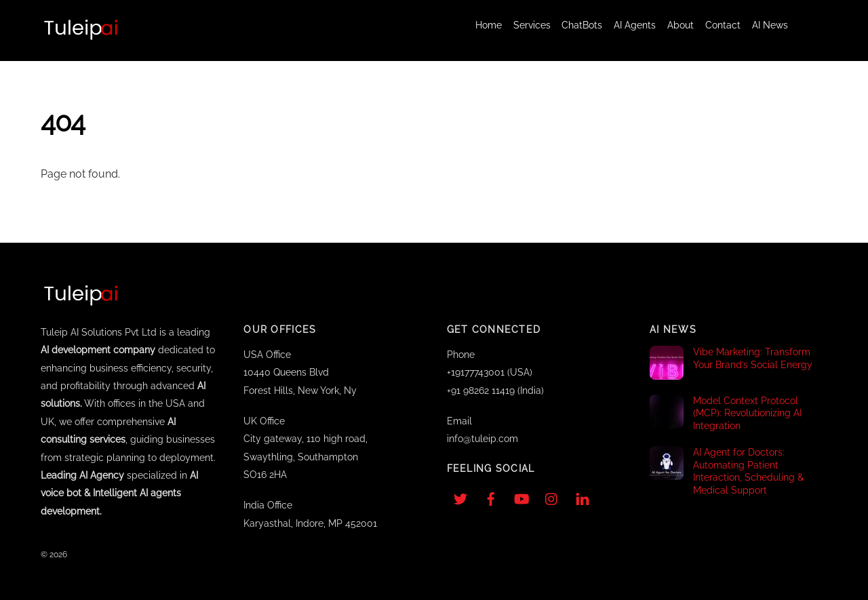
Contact (723, 25)
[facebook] (491, 497)
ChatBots (582, 25)
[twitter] (460, 497)
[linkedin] (583, 497)
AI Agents (635, 25)
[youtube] (521, 497)
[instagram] (552, 497)
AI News (770, 25)
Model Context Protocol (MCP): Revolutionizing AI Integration (747, 413)
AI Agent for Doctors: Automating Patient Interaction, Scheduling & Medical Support (748, 471)
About (680, 25)
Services (532, 25)
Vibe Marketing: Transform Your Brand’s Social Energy (753, 358)
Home (489, 25)
